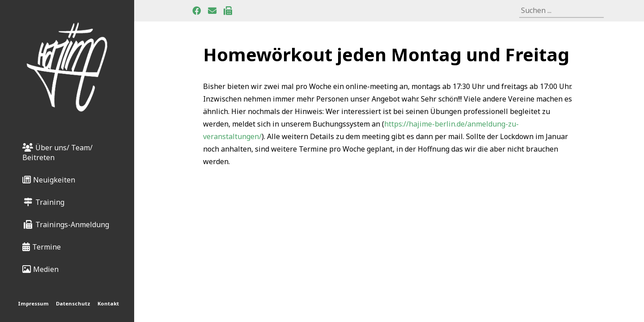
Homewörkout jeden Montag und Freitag (386, 54)
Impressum (33, 303)
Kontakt (108, 303)
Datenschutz (73, 303)
